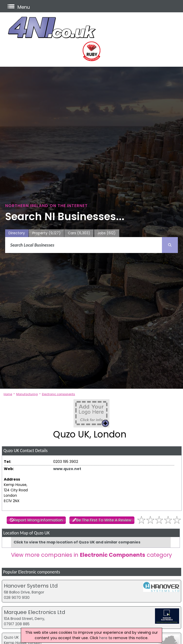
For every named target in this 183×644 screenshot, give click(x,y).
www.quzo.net (67, 469)
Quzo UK (11, 637)
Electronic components (58, 394)
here (103, 638)
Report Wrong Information (38, 520)
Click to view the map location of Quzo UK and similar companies (77, 542)
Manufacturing (27, 394)
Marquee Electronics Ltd (34, 612)
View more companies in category (91, 555)
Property (47, 233)
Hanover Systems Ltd (31, 586)
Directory (17, 233)
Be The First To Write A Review (104, 520)
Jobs (107, 233)
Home (8, 394)
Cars (79, 233)
